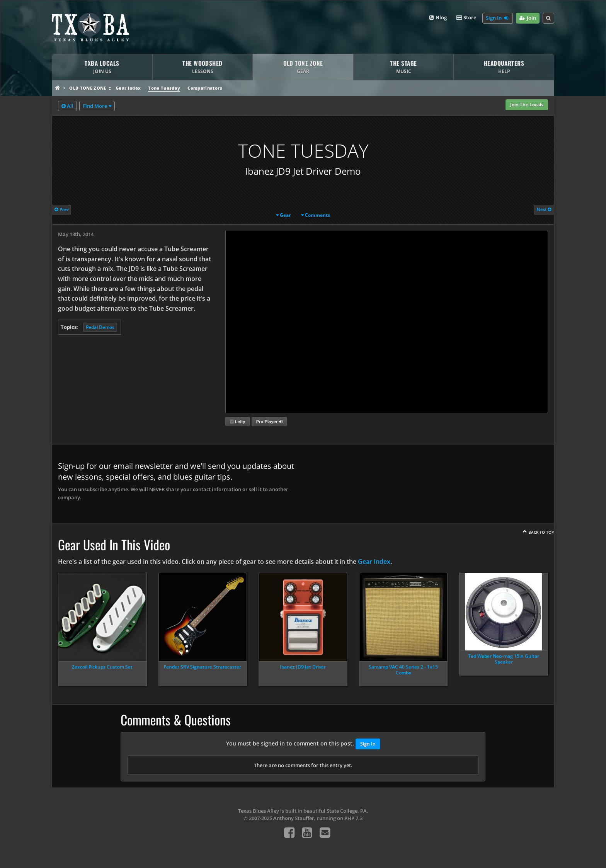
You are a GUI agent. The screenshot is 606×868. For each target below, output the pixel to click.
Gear (285, 215)
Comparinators (205, 88)
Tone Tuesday (164, 88)
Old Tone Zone (88, 88)
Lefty (238, 422)
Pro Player (269, 422)
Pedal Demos (100, 327)
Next (544, 209)
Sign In (497, 18)
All (67, 106)
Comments (317, 215)
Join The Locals (527, 105)
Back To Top (541, 532)
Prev (62, 209)
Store (466, 18)
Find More (95, 106)
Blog (437, 18)
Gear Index (128, 88)
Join (528, 18)
